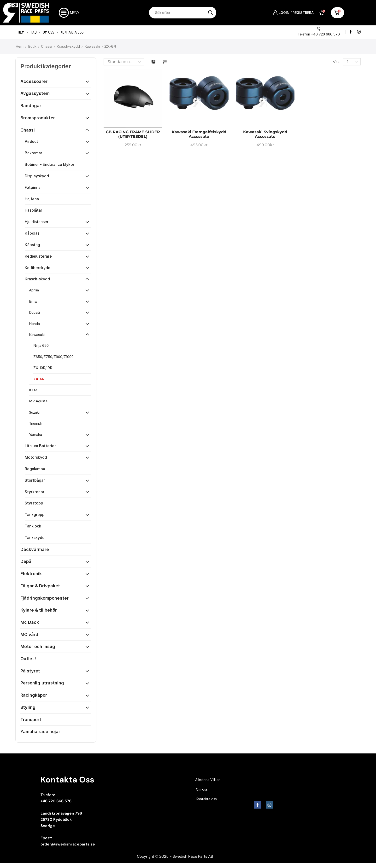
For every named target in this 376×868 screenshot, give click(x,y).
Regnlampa (35, 469)
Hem (21, 32)
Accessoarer (34, 81)
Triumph (36, 423)
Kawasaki (92, 46)
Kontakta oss (72, 32)
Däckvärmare (35, 549)
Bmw (33, 301)
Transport (31, 720)
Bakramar (33, 153)
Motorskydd (36, 457)
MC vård (29, 634)
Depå (26, 561)
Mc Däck (30, 622)
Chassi (47, 46)
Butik (32, 46)
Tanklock (33, 526)
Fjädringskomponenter (44, 598)
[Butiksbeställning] (124, 62)
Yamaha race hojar (40, 732)
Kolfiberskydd (38, 268)
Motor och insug (38, 646)
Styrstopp (34, 503)
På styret (30, 671)
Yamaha (35, 435)
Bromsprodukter (38, 118)
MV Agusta (38, 401)
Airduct (31, 141)
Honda (34, 324)
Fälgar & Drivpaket (40, 586)
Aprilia (34, 290)
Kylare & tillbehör (39, 610)
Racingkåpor (34, 695)
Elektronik (31, 574)
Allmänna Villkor (208, 780)
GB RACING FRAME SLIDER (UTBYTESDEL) (133, 134)
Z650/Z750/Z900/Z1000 (53, 357)
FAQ (34, 32)
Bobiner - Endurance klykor (50, 164)
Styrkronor (35, 492)
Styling (28, 707)
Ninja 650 (41, 345)
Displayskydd (37, 176)
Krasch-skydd (68, 46)
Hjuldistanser (37, 222)
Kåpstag (32, 245)
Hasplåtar (33, 210)
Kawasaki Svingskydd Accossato (265, 134)
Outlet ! (28, 659)
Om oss (48, 32)
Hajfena (32, 199)
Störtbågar (35, 480)
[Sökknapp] (210, 13)
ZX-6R (39, 379)
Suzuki (34, 412)
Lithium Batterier (40, 446)
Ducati (34, 312)
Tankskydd (35, 538)
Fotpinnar (33, 187)
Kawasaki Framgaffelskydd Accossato (199, 134)
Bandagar (31, 106)
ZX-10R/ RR (43, 368)
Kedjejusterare (38, 256)
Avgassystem (35, 93)
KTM (33, 390)
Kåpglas (32, 233)
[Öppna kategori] (87, 81)
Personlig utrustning (42, 683)
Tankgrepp (35, 515)
